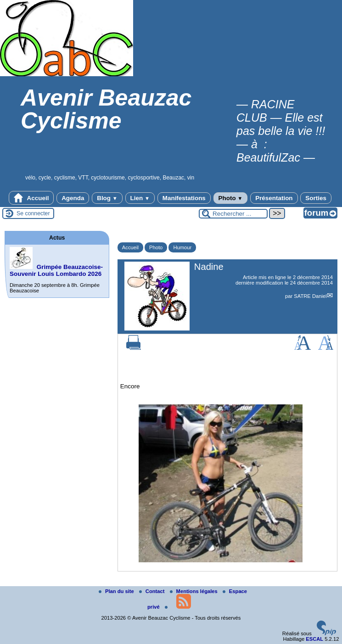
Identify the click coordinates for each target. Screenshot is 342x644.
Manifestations (184, 198)
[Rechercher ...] (233, 214)
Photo (231, 198)
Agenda (73, 198)
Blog (107, 198)
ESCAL (314, 639)
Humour (182, 247)
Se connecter (33, 213)
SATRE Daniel (310, 296)
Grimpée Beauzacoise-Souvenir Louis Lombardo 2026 (56, 270)
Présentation (274, 198)
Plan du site (117, 591)
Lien (140, 198)
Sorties (316, 198)
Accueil (31, 198)
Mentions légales (194, 591)
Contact (153, 591)
